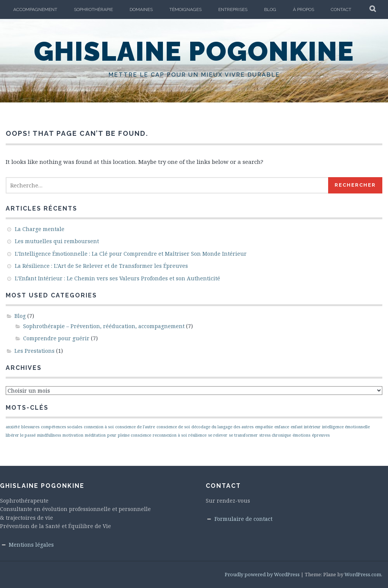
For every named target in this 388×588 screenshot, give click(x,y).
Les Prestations (34, 351)
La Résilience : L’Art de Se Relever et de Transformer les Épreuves (101, 266)
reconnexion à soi (170, 435)
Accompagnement (35, 9)
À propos (304, 9)
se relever (218, 435)
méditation (95, 435)
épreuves (321, 435)
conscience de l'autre (135, 427)
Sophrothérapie (93, 9)
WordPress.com (363, 574)
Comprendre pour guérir (56, 338)
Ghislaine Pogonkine (194, 51)
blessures (30, 427)
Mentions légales (31, 545)
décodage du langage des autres (222, 427)
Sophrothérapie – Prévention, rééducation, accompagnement (104, 326)
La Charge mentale (40, 229)
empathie (264, 427)
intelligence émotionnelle (346, 427)
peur (112, 435)
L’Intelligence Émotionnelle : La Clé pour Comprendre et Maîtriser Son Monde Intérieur (131, 254)
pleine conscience (135, 435)
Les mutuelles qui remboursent (57, 241)
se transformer (243, 435)
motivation (73, 435)
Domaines (141, 9)
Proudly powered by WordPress (262, 574)
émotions (301, 435)
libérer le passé (21, 435)
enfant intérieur (306, 427)
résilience (197, 435)
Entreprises (233, 9)
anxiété (13, 427)
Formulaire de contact (243, 519)
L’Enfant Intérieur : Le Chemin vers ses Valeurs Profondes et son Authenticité (117, 278)
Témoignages (185, 9)
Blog (270, 9)
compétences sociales (62, 427)
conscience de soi (173, 427)
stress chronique (275, 435)
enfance (282, 427)
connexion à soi (99, 427)
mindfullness (49, 435)
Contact (341, 9)
